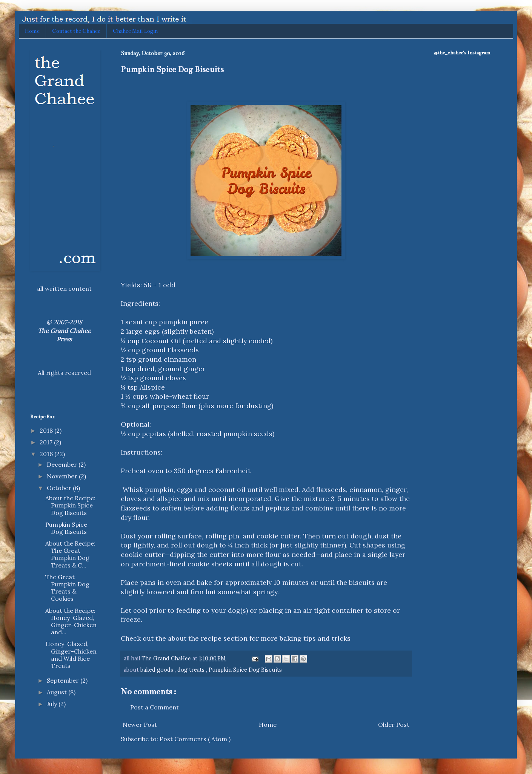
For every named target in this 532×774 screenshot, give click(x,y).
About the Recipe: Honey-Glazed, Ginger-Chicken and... (71, 621)
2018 (47, 430)
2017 (47, 442)
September (64, 680)
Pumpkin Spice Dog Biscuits (245, 670)
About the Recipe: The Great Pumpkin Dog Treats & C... (70, 554)
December (63, 464)
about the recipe (195, 638)
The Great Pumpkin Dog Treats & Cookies (67, 588)
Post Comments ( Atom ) (195, 739)
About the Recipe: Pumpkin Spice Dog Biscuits (70, 505)
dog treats (192, 670)
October (60, 488)
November (63, 476)
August (58, 692)
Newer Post (140, 725)
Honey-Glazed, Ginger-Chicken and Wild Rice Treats (71, 655)
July (53, 704)
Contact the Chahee (76, 31)
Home (32, 31)
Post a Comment (155, 707)
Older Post (394, 725)
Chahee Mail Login (135, 31)
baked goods (158, 670)
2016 (47, 454)
